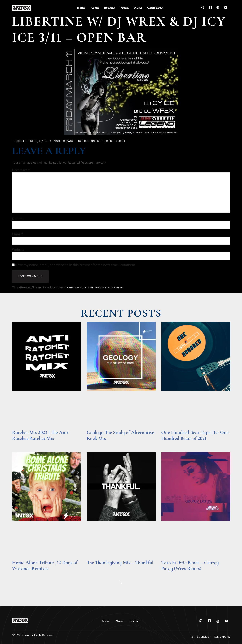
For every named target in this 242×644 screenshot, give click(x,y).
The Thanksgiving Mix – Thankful (120, 562)
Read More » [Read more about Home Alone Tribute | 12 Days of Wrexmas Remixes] (19, 574)
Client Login (155, 8)
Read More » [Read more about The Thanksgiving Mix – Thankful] (94, 568)
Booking (110, 8)
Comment (21, 170)
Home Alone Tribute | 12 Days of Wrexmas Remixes (45, 565)
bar (25, 141)
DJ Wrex (54, 141)
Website (18, 250)
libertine (82, 141)
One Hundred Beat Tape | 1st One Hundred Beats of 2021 (195, 435)
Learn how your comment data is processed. (95, 287)
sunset (120, 141)
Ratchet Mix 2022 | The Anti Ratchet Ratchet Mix (40, 435)
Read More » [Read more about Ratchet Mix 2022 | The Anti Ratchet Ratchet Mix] (19, 444)
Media (125, 8)
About (95, 8)
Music (138, 8)
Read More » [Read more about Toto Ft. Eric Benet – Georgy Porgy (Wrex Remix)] (169, 574)
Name (18, 219)
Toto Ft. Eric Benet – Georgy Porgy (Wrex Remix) (190, 565)
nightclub (95, 141)
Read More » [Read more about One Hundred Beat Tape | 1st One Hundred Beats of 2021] (169, 444)
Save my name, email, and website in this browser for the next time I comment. (76, 265)
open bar (109, 141)
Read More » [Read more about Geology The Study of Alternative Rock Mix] (94, 444)
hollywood (68, 141)
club (32, 141)
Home (81, 8)
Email (18, 234)
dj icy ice (42, 141)
